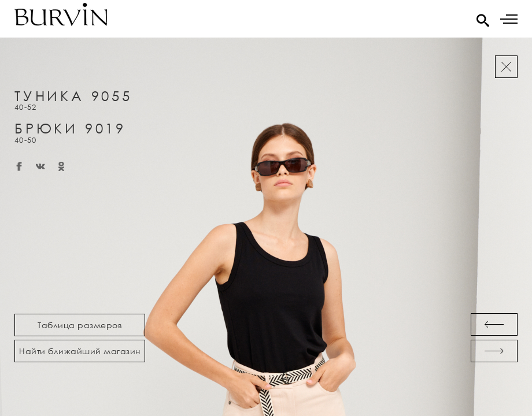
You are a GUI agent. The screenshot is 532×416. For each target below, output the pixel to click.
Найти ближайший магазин (80, 351)
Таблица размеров (80, 325)
